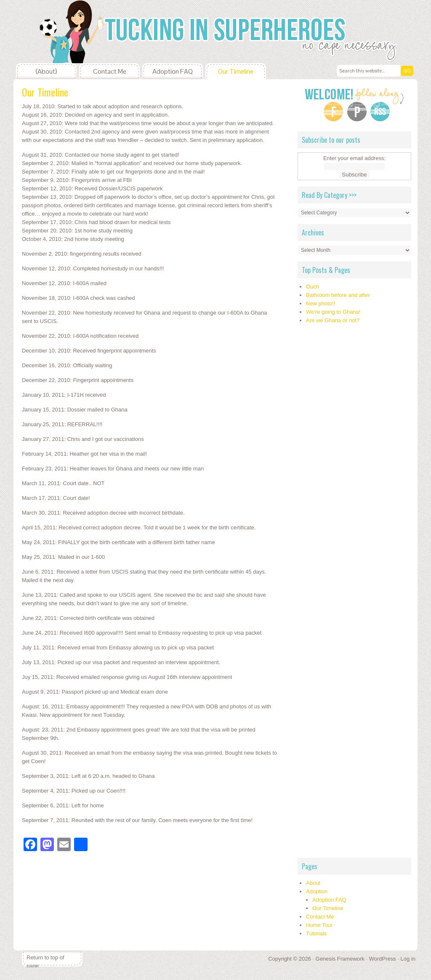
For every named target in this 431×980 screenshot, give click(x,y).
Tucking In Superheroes (77, 32)
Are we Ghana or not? (333, 320)
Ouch (313, 287)
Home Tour (319, 925)
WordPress (383, 959)
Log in (408, 959)
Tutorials (316, 933)
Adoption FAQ (173, 71)
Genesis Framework (340, 959)
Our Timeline (236, 71)
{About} (46, 71)
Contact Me (110, 71)
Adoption (317, 891)
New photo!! (321, 303)
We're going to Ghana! (333, 312)
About (313, 883)
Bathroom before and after (338, 295)
